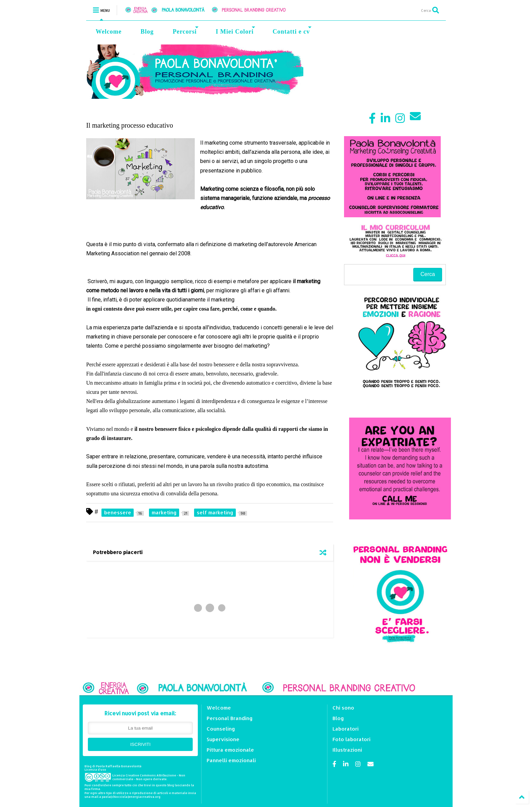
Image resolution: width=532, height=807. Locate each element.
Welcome (109, 32)
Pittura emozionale (230, 750)
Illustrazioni (347, 750)
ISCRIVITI (140, 744)
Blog (147, 32)
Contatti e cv (292, 31)
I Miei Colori (236, 31)
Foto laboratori (351, 739)
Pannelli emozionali (231, 760)
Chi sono (343, 708)
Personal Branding (230, 718)
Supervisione (223, 739)
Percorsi (186, 31)
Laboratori (346, 729)
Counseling (221, 729)
